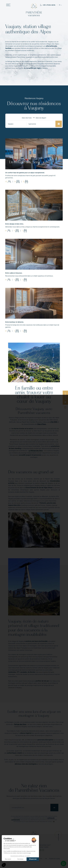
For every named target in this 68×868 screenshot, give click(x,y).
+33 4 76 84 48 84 (49, 5)
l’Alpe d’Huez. (42, 424)
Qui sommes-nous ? (45, 845)
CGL (46, 859)
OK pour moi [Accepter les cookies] (33, 859)
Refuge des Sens (20, 724)
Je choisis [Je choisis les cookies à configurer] (20, 859)
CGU (41, 859)
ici (54, 821)
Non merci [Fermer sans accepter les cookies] (8, 859)
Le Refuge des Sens (36, 451)
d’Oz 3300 (54, 422)
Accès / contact (44, 847)
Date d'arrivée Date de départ (34, 118)
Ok (54, 808)
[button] (4, 865)
